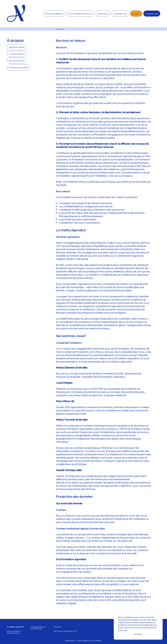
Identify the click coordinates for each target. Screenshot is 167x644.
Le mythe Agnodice (17, 54)
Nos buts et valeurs (17, 47)
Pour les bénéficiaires (54, 14)
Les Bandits (97, 640)
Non (140, 634)
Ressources (103, 14)
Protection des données (18, 67)
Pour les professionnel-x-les (81, 14)
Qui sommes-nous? (16, 61)
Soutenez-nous (152, 14)
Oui (136, 634)
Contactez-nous (120, 14)
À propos (136, 14)
